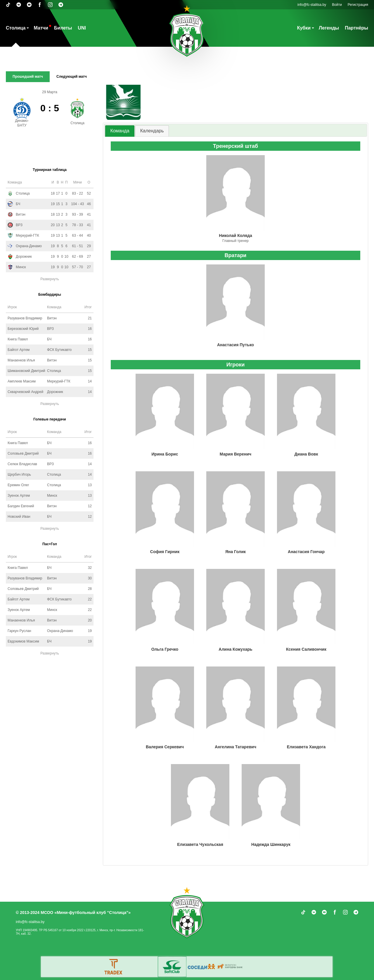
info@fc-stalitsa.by (312, 5)
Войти (337, 5)
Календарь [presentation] (152, 131)
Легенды (329, 28)
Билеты (63, 28)
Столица (16, 28)
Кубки (304, 28)
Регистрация (358, 5)
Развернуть (50, 279)
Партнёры (356, 28)
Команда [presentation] (120, 131)
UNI (82, 28)
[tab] (120, 131)
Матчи (41, 28)
